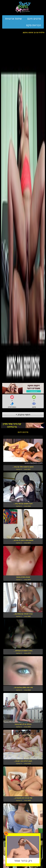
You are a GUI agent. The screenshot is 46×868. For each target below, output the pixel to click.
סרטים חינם (34, 19)
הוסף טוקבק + (23, 415)
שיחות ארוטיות (13, 19)
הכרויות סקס (34, 25)
